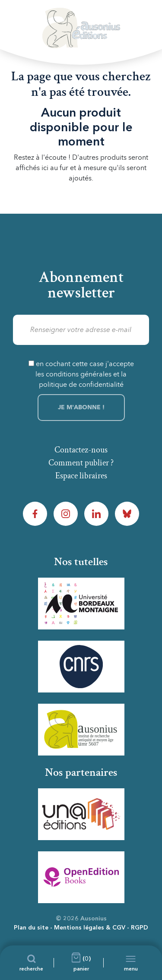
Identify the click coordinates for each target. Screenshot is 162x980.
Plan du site (31, 928)
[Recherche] (31, 963)
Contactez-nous (81, 450)
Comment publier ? (81, 463)
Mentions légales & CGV (90, 928)
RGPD (140, 928)
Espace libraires (81, 476)
